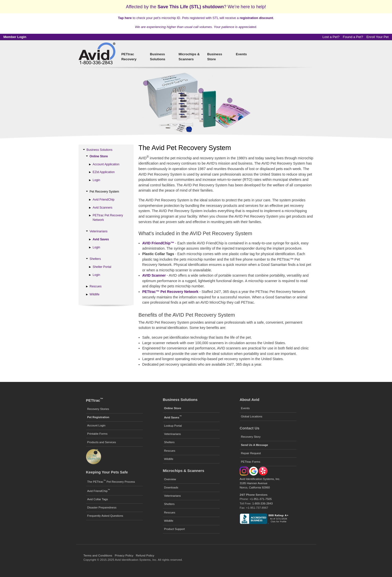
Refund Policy (145, 555)
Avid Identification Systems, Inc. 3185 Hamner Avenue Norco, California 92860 (260, 483)
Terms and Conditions (98, 555)
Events (241, 54)
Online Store (99, 156)
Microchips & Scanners (189, 57)
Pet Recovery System (104, 192)
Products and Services (102, 442)
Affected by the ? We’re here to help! (196, 7)
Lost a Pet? (331, 37)
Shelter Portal (102, 267)
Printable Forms (97, 434)
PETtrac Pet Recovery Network (108, 217)
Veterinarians (99, 231)
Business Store (215, 57)
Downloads (171, 487)
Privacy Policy (124, 555)
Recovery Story (251, 437)
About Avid (250, 400)
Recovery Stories (98, 409)
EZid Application (104, 172)
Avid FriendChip (103, 200)
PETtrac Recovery (129, 57)
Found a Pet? (353, 37)
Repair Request (251, 453)
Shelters (95, 259)
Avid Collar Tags (98, 499)
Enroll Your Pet (378, 37)
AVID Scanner (154, 275)
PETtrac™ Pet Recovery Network (170, 292)
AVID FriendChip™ (158, 243)
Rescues (96, 286)
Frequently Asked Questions (105, 516)
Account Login (96, 425)
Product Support (174, 529)
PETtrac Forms (251, 462)
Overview (170, 479)
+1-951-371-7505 (261, 499)
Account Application (106, 164)
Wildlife (95, 294)
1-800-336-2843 (262, 503)
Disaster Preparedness (102, 507)
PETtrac (95, 400)
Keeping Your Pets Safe (107, 472)
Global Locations (252, 416)
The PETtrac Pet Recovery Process (111, 481)
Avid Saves (101, 239)
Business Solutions (157, 57)
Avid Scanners (102, 208)
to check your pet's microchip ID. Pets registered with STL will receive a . (196, 18)
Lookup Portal (173, 426)
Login (96, 180)
